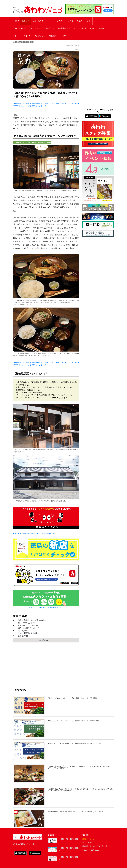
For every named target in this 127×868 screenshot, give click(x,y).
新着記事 (26, 21)
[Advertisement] (46, 663)
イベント (50, 21)
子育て (71, 21)
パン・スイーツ (21, 28)
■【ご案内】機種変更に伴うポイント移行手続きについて (35, 534)
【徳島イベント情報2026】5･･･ (69, 840)
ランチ (88, 21)
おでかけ (61, 21)
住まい (92, 28)
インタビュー (40, 36)
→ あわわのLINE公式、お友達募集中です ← (46, 608)
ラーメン (98, 21)
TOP (17, 21)
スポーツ (27, 36)
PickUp (64, 36)
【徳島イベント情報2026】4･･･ (69, 849)
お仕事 (101, 28)
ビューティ (36, 28)
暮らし (18, 36)
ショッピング (49, 28)
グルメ (79, 21)
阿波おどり (53, 36)
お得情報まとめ (64, 28)
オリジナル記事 (80, 28)
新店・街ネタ (38, 21)
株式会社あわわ (89, 839)
